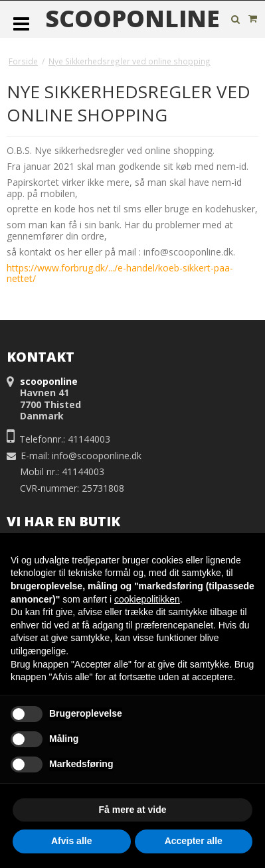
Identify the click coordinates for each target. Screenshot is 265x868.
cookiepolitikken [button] (147, 599)
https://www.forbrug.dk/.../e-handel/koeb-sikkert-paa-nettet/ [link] (120, 273)
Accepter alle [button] (194, 841)
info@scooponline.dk (97, 456)
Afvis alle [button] (71, 841)
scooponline (132, 19)
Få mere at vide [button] (133, 810)
